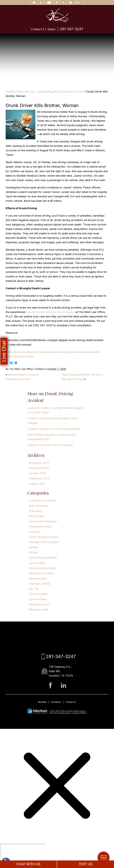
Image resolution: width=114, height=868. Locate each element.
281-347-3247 (72, 29)
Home (34, 3)
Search (63, 3)
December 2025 (39, 463)
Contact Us (71, 702)
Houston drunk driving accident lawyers (50, 312)
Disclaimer (56, 702)
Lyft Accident (37, 563)
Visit (57, 3)
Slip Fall (34, 589)
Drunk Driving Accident (70, 92)
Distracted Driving (40, 527)
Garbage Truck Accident (44, 542)
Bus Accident (37, 516)
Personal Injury (38, 578)
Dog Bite (34, 532)
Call (41, 3)
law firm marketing (58, 713)
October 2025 (37, 473)
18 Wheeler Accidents (42, 501)
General (33, 547)
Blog (50, 92)
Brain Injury (36, 511)
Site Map (42, 702)
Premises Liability (39, 584)
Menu (77, 3)
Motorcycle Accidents (42, 568)
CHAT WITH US (28, 864)
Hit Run (33, 552)
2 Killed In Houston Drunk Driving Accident (54, 429)
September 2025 (39, 478)
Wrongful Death (39, 610)
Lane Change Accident (43, 558)
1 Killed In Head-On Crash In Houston (50, 445)
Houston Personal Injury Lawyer (25, 92)
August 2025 (37, 484)
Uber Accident (38, 599)
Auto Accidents (38, 506)
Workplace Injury (39, 604)
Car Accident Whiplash (43, 521)
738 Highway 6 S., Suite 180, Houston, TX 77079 (61, 671)
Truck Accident (38, 594)
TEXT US (86, 864)
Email (49, 3)
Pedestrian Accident (41, 573)
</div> (23, 855)
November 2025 (39, 468)
